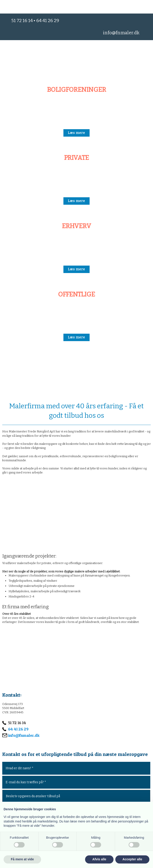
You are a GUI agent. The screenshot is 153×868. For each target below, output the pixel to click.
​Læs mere (76, 133)
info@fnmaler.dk (121, 33)
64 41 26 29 (48, 21)
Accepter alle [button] (132, 859)
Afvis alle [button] (99, 859)
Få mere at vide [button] (22, 859)
